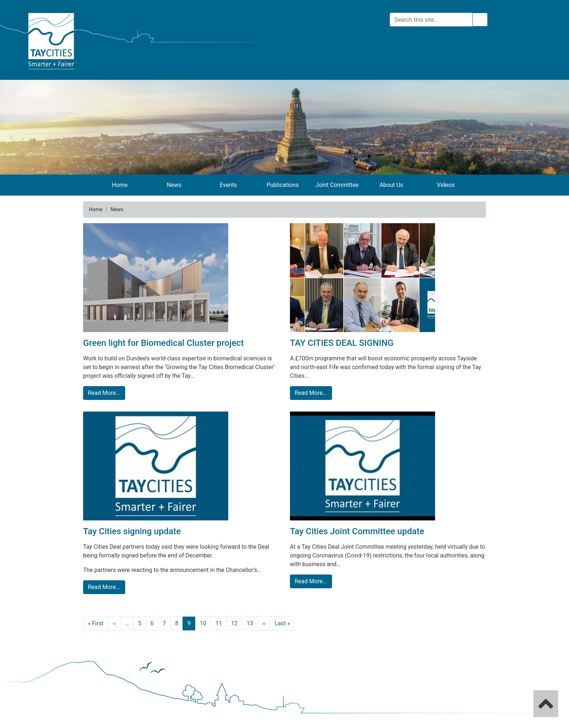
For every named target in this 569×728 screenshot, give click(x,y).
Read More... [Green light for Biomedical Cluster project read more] (104, 393)
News (174, 185)
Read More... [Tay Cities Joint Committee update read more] (311, 581)
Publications (283, 185)
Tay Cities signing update (132, 531)
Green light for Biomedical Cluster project (163, 343)
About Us (391, 185)
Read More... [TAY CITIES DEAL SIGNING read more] (311, 393)
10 (203, 623)
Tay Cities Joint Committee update (357, 531)
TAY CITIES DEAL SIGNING (342, 343)
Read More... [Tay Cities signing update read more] (104, 587)
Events (228, 185)
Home (120, 185)
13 (250, 623)
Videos (446, 185)
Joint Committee (337, 185)
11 (218, 623)
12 (234, 623)
